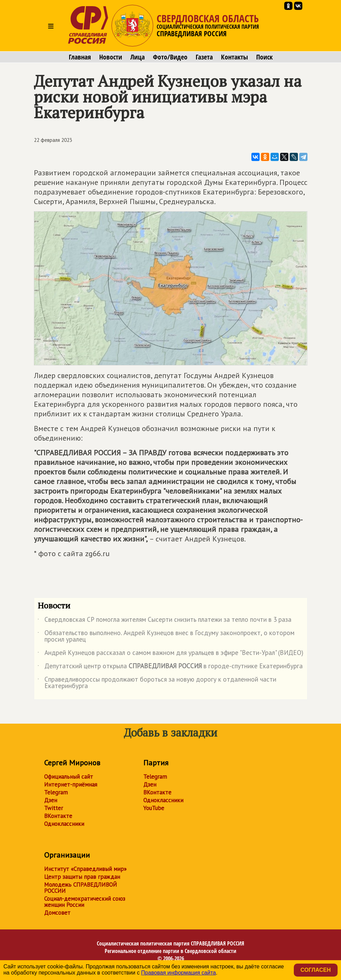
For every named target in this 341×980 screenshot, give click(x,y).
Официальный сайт (69, 777)
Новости (111, 57)
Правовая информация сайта (179, 973)
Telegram (56, 792)
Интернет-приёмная (71, 784)
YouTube (154, 808)
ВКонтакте (58, 816)
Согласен (316, 970)
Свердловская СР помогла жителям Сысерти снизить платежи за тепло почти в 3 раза (165, 621)
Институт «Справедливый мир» (85, 869)
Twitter (54, 808)
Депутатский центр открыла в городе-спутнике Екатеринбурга (170, 667)
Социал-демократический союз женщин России (85, 902)
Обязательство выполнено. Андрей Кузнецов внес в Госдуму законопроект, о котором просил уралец (166, 636)
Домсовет (57, 913)
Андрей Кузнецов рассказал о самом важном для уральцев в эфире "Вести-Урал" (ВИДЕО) (170, 654)
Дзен (51, 800)
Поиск (264, 57)
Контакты (234, 57)
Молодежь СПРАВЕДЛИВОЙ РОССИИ (81, 888)
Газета (204, 57)
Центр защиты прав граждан (82, 877)
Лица (137, 57)
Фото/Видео (170, 57)
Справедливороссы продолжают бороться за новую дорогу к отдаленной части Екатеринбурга (157, 683)
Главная (80, 57)
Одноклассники (64, 824)
